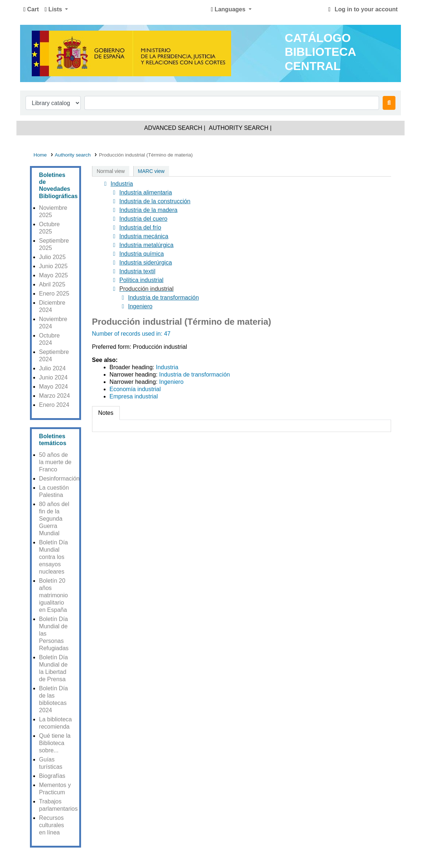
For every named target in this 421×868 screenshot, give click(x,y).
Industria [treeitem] (117, 184)
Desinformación (59, 479)
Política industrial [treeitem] (137, 280)
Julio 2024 (52, 368)
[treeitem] (142, 289)
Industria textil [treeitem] (133, 271)
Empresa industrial (134, 396)
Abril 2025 (52, 284)
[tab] (106, 413)
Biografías (52, 776)
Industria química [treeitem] (137, 254)
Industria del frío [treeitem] (136, 228)
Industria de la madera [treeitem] (144, 210)
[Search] (389, 103)
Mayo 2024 (53, 387)
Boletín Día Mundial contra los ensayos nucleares (53, 557)
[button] (31, 9)
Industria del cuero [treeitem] (139, 219)
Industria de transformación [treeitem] (159, 298)
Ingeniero (171, 382)
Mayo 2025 (53, 275)
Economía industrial (135, 389)
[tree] (242, 245)
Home (40, 155)
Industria (167, 367)
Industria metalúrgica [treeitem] (142, 245)
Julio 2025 (52, 257)
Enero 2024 (54, 405)
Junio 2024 (53, 377)
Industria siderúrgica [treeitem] (141, 263)
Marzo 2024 (55, 396)
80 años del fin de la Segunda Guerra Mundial (54, 519)
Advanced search (173, 128)
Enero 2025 (54, 294)
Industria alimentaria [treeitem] (141, 193)
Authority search (239, 128)
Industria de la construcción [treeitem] (150, 201)
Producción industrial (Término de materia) (146, 155)
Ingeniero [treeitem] (136, 306)
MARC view (151, 171)
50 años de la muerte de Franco (55, 462)
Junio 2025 (53, 266)
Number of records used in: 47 (131, 334)
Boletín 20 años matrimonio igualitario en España (53, 595)
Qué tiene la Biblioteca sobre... (55, 743)
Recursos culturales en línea (51, 825)
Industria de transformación (195, 375)
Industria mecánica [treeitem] (139, 236)
